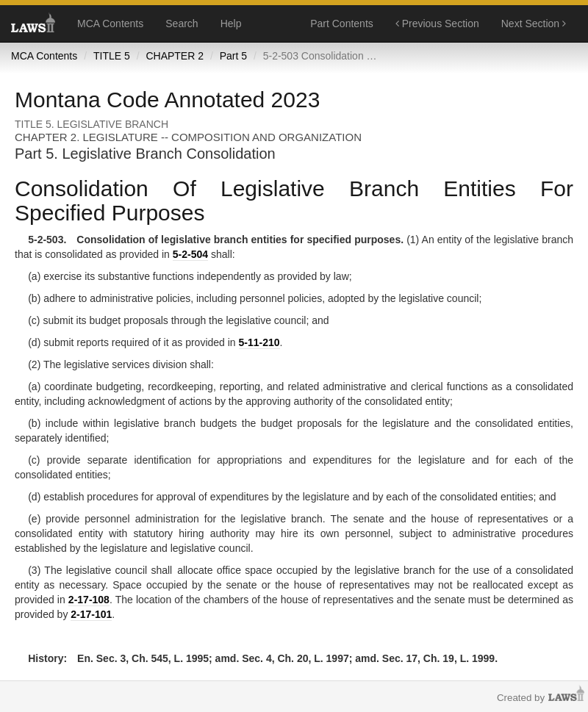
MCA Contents (110, 24)
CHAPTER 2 (175, 56)
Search (182, 24)
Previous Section (437, 24)
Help (231, 24)
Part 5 (233, 56)
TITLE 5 (112, 56)
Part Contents (342, 24)
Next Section (534, 24)
